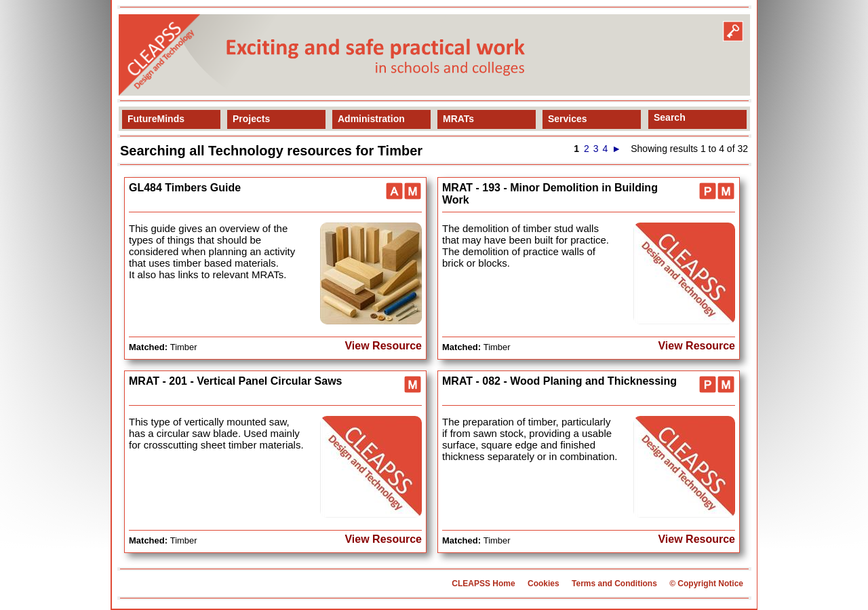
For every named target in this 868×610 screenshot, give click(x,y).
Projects (251, 119)
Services (568, 119)
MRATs (458, 119)
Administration (371, 119)
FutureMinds (156, 119)
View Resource (383, 346)
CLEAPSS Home (483, 584)
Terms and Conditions (614, 584)
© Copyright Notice (706, 584)
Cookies (544, 584)
